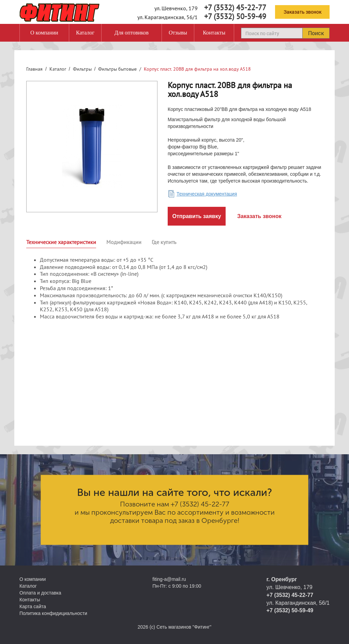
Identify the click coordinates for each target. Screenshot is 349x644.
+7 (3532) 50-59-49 (235, 16)
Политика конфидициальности (53, 613)
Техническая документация (207, 194)
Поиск (316, 33)
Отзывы (178, 33)
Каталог (85, 33)
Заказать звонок (302, 12)
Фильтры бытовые (117, 69)
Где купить (164, 242)
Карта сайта (33, 606)
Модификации (124, 242)
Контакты (214, 33)
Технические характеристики (61, 242)
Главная (34, 69)
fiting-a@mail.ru (169, 579)
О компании (44, 33)
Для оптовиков (132, 33)
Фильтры (82, 69)
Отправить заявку (196, 216)
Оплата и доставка (40, 593)
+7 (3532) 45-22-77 (235, 8)
